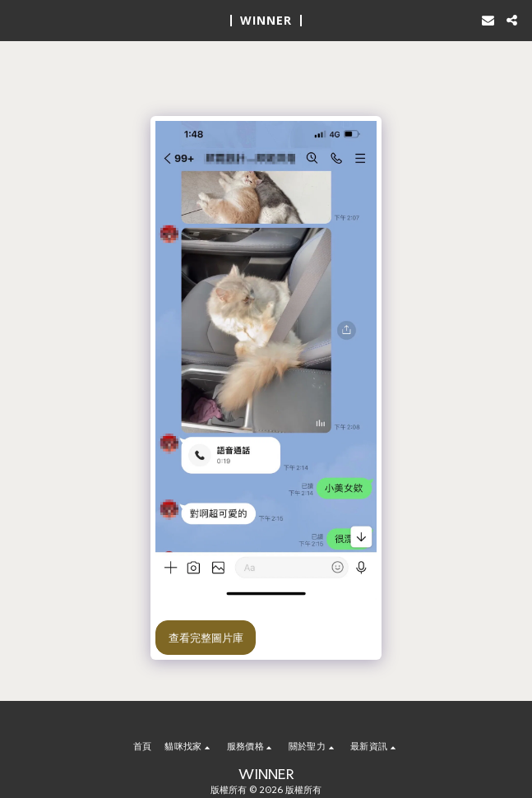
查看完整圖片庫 (206, 637)
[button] (18, 20)
